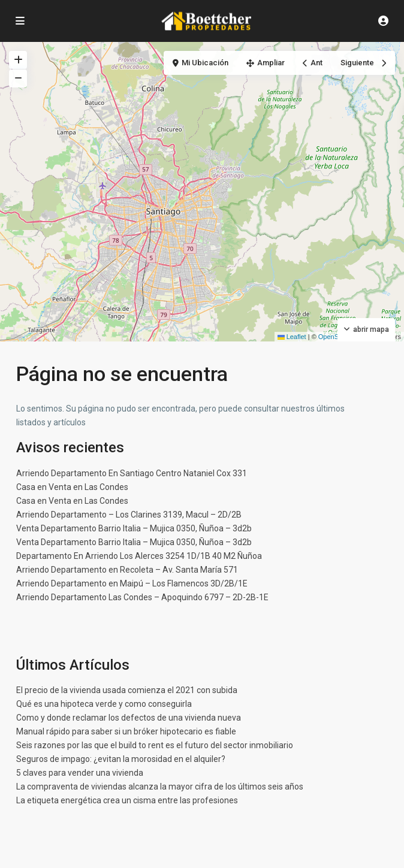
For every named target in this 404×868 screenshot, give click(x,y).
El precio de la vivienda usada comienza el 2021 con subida (127, 690)
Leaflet (292, 337)
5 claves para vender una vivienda (80, 773)
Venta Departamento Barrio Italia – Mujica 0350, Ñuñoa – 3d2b (134, 528)
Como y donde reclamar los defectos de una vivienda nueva (129, 718)
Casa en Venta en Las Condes (72, 487)
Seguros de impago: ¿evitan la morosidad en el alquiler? (121, 759)
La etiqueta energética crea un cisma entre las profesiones (127, 800)
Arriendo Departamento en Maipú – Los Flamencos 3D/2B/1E (132, 583)
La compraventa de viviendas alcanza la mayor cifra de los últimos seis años (160, 787)
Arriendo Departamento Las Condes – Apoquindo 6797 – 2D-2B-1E (142, 597)
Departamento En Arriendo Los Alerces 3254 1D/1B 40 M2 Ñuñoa (139, 556)
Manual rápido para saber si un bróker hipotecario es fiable (126, 731)
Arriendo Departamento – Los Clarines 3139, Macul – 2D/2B (129, 515)
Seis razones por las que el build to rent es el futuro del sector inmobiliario (155, 745)
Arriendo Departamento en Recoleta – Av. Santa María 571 (127, 570)
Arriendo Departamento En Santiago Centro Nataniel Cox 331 (132, 473)
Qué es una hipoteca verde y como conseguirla (104, 704)
